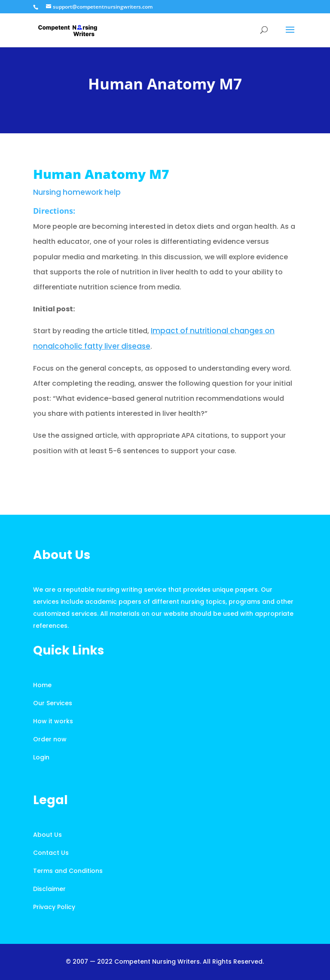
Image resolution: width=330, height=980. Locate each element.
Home (42, 685)
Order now (50, 739)
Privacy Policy (54, 907)
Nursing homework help (77, 192)
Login (41, 757)
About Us (47, 835)
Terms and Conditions (68, 871)
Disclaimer (49, 889)
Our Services (53, 703)
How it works (53, 721)
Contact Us (51, 853)
